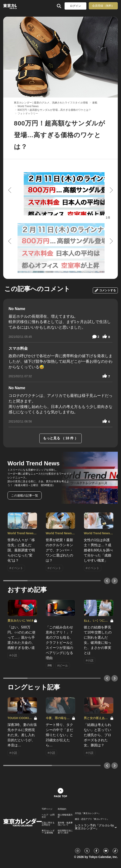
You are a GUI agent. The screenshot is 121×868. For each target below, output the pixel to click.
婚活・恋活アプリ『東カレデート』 (92, 819)
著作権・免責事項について (65, 824)
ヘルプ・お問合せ (48, 816)
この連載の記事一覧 (25, 495)
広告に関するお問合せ (48, 824)
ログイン (75, 6)
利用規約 (62, 809)
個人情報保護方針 (65, 816)
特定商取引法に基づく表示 (65, 832)
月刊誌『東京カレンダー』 (88, 813)
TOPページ (47, 809)
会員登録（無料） (103, 6)
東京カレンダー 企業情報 (48, 832)
